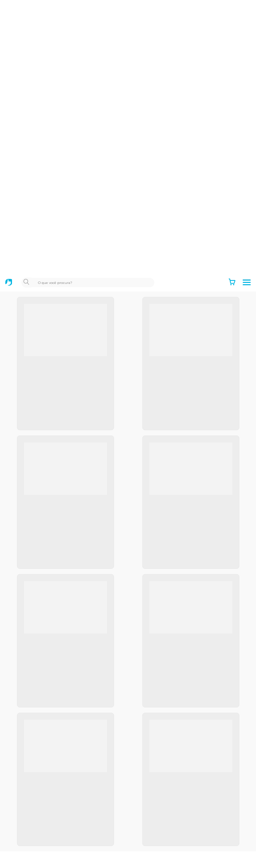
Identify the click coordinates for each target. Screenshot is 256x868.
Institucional (25, 622)
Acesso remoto (29, 829)
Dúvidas (20, 840)
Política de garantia (33, 644)
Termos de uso (28, 633)
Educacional (25, 725)
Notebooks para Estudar (39, 760)
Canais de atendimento (38, 818)
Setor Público (27, 714)
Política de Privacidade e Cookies (50, 656)
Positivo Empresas (33, 702)
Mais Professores (31, 748)
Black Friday (25, 737)
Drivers (19, 852)
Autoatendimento (32, 795)
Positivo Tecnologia (34, 691)
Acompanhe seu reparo (38, 806)
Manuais (20, 863)
